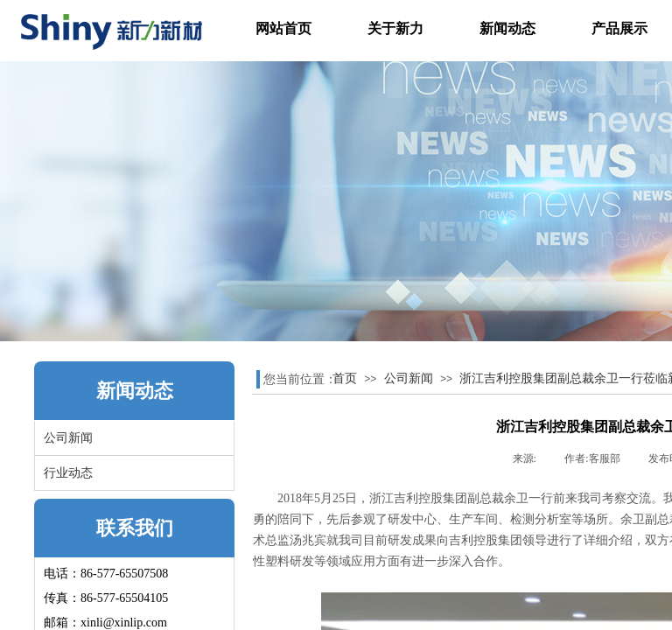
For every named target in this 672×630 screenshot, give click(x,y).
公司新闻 (409, 378)
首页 (345, 378)
